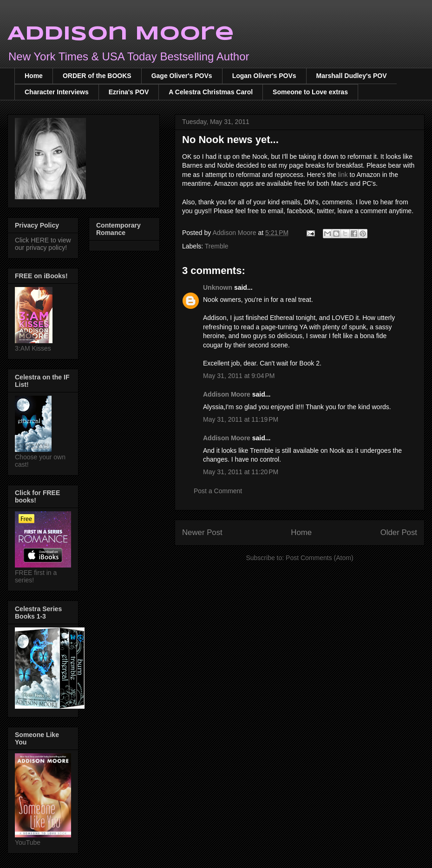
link (343, 175)
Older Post (399, 532)
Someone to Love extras (310, 92)
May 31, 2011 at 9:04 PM (239, 376)
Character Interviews (57, 92)
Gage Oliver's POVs (182, 76)
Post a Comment (218, 491)
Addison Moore (121, 34)
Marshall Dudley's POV (352, 76)
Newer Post (202, 532)
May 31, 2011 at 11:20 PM (241, 472)
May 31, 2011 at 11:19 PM (241, 419)
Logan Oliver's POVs (264, 76)
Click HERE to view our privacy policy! (43, 244)
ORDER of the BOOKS (97, 76)
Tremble (217, 246)
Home (34, 76)
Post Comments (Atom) (319, 558)
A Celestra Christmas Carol (211, 92)
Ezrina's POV (129, 92)
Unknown (218, 287)
